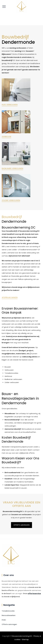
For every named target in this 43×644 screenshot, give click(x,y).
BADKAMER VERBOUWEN (12, 168)
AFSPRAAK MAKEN (10, 297)
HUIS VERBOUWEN (10, 105)
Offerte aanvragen (9, 624)
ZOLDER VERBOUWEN (11, 200)
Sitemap (25, 640)
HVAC (4, 620)
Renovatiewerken (9, 615)
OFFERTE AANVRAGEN (21, 303)
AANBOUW (6, 137)
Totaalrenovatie (8, 611)
